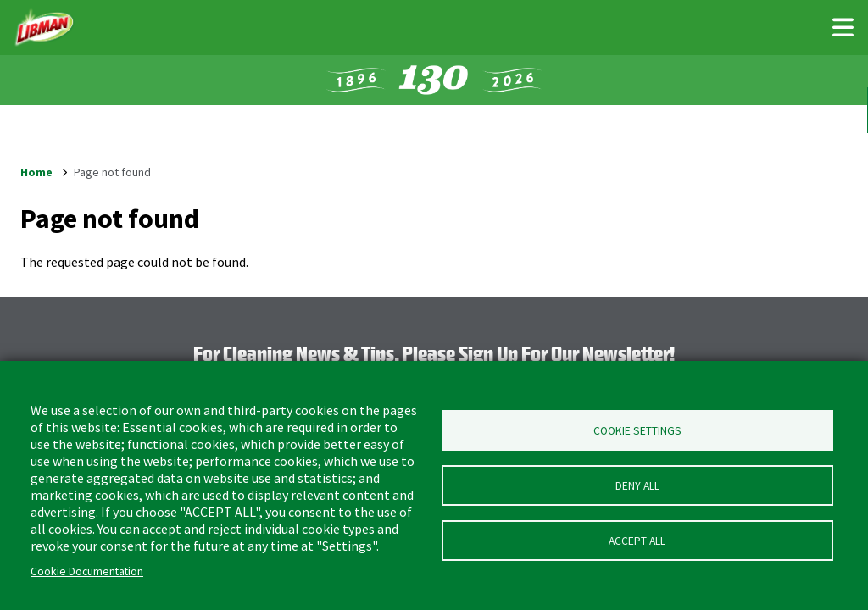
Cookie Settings (637, 431)
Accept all (637, 541)
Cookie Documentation (87, 571)
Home (36, 172)
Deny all (637, 486)
